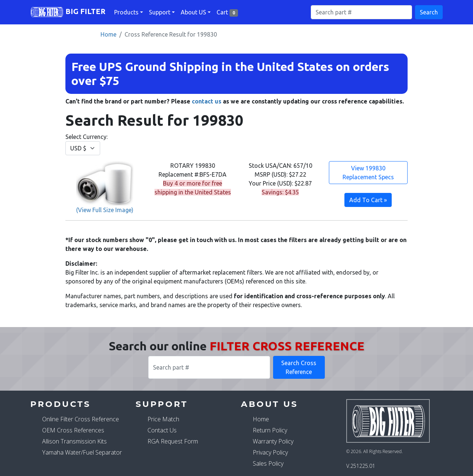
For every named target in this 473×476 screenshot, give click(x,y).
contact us (207, 101)
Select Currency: (86, 144)
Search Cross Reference (299, 367)
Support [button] (160, 12)
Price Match (163, 419)
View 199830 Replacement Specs (368, 173)
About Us (270, 404)
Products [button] (126, 12)
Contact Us (162, 430)
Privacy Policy (270, 452)
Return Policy (270, 430)
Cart (227, 13)
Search (429, 12)
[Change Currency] (83, 148)
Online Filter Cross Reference (81, 419)
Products (61, 404)
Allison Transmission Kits (74, 441)
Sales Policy (268, 463)
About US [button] (193, 12)
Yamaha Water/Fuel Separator (82, 452)
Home (108, 34)
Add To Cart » (368, 200)
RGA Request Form (173, 441)
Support (162, 404)
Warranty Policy (273, 441)
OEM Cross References (73, 430)
